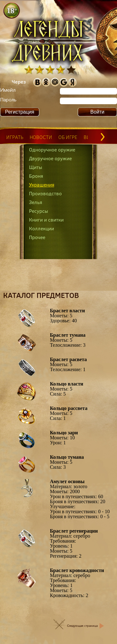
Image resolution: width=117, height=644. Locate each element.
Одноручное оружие (52, 150)
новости (41, 137)
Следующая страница (82, 626)
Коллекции (41, 228)
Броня (36, 176)
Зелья (36, 202)
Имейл (8, 90)
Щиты (36, 167)
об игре (68, 137)
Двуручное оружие (50, 158)
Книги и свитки (46, 220)
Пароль (8, 100)
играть (15, 137)
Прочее (37, 237)
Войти (97, 112)
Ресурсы (39, 211)
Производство (45, 193)
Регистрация (20, 112)
